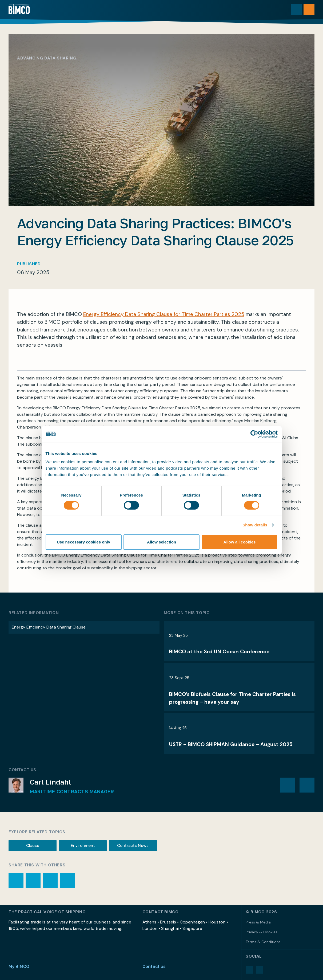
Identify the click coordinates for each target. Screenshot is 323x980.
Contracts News (133, 846)
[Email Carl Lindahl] (288, 785)
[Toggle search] (296, 9)
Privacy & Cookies (262, 932)
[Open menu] (309, 9)
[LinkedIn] (249, 970)
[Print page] (16, 881)
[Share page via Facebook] (50, 881)
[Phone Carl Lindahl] (307, 785)
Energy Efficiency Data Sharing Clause (49, 627)
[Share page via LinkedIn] (67, 881)
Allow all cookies (240, 542)
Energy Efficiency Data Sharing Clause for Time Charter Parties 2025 (164, 314)
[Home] (19, 9)
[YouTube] (260, 970)
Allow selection (161, 542)
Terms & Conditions (263, 942)
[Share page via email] (33, 881)
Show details (255, 525)
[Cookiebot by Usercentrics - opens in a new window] (254, 434)
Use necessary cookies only (83, 542)
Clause (33, 846)
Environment (83, 846)
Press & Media (258, 922)
